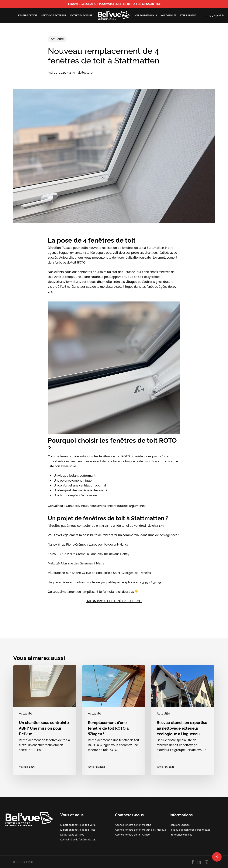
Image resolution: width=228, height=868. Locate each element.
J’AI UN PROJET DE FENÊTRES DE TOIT (114, 601)
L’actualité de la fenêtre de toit (78, 839)
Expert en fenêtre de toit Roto (78, 830)
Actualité (57, 39)
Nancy (52, 545)
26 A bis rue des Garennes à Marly (80, 563)
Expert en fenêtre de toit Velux (78, 825)
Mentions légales (180, 825)
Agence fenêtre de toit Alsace (132, 835)
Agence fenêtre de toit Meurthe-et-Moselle (140, 830)
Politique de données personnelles (190, 830)
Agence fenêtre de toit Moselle (133, 825)
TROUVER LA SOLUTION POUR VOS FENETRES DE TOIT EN (114, 4)
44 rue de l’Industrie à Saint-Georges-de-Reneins (116, 573)
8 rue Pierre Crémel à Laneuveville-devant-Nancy (93, 545)
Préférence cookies (181, 835)
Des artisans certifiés (72, 835)
